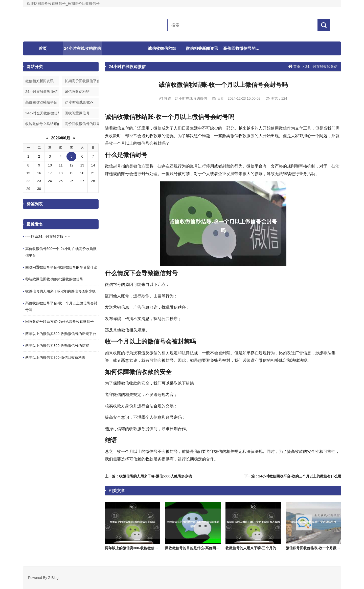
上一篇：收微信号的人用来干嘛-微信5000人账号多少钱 (148, 476)
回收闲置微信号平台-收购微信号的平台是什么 (61, 267)
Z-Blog (53, 578)
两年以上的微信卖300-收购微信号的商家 (57, 346)
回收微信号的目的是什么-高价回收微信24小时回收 (205, 548)
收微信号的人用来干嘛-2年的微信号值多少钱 (60, 291)
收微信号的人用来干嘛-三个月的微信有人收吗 (261, 548)
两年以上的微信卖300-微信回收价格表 (55, 357)
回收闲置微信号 (77, 113)
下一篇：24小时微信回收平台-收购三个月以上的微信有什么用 (293, 476)
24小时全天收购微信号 (42, 113)
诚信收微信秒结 (162, 48)
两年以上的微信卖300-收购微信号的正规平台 (61, 334)
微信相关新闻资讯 (202, 48)
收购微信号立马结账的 (42, 124)
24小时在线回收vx (79, 102)
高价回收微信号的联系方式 (243, 48)
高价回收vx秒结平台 (41, 102)
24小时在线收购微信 (82, 48)
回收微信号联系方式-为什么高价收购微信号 (60, 322)
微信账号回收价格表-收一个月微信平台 (316, 548)
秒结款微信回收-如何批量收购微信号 (54, 279)
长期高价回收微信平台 (82, 81)
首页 (43, 48)
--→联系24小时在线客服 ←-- (48, 237)
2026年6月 (61, 138)
